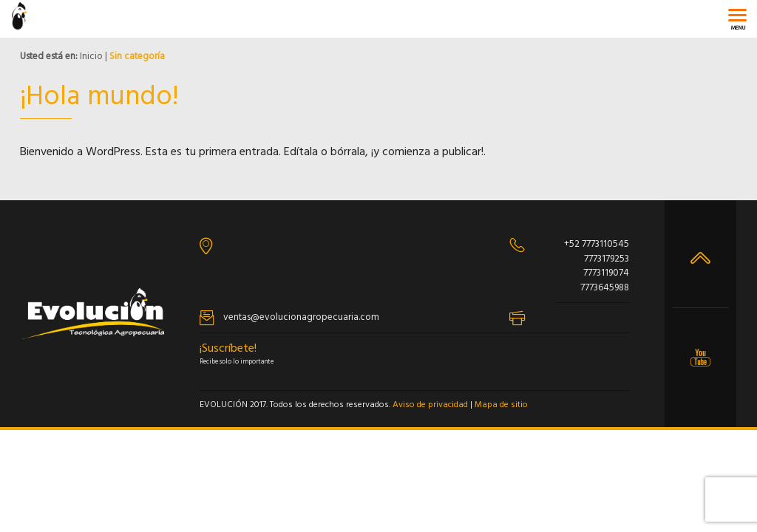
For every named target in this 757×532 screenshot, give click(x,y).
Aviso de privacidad (430, 405)
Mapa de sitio (501, 405)
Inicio (91, 57)
